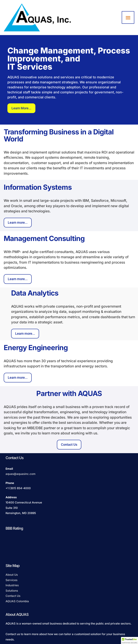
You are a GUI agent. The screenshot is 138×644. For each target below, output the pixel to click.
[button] (129, 640)
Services (11, 580)
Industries (12, 585)
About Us (12, 575)
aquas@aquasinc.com (20, 474)
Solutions (12, 591)
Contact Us (13, 596)
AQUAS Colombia (17, 601)
